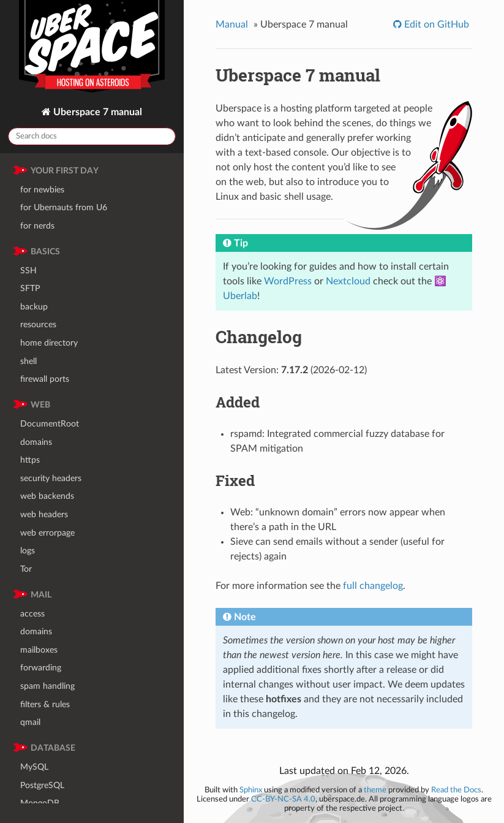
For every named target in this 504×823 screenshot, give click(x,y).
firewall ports (45, 379)
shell (28, 361)
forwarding (41, 668)
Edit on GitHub (435, 25)
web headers (44, 514)
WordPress (288, 281)
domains (36, 442)
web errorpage (47, 533)
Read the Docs (456, 790)
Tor (26, 569)
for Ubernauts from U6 (64, 207)
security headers (51, 478)
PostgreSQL (42, 785)
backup (34, 307)
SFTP (30, 288)
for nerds (37, 226)
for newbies (42, 190)
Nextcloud (348, 281)
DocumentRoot (50, 424)
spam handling (47, 686)
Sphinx (251, 790)
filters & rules (45, 704)
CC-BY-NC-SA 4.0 (283, 799)
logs (28, 551)
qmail (30, 722)
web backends (47, 496)
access (32, 614)
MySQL (34, 767)
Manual (232, 25)
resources (38, 324)
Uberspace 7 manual (96, 112)
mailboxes (39, 650)
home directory (49, 343)
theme (375, 790)
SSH (28, 271)
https (30, 460)
